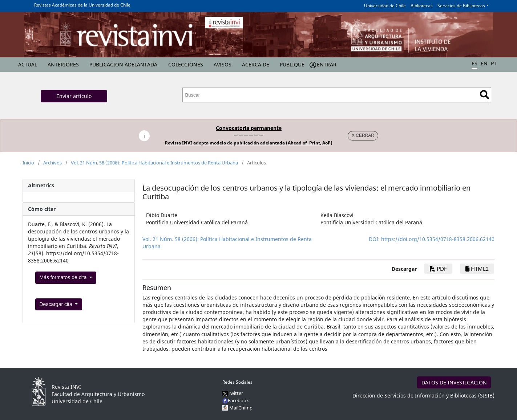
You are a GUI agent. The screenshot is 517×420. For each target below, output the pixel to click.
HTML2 (477, 269)
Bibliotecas (422, 6)
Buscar (484, 95)
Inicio (28, 163)
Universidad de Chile (385, 6)
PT (494, 63)
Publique (292, 64)
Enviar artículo (74, 96)
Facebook (236, 400)
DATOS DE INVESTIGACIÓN (454, 382)
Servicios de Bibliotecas (461, 6)
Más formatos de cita (64, 277)
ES (474, 63)
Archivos (52, 163)
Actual (28, 64)
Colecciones (186, 64)
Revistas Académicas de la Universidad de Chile (82, 5)
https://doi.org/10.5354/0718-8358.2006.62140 (438, 239)
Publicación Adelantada (123, 64)
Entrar (327, 64)
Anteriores (63, 64)
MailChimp (241, 408)
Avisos (223, 64)
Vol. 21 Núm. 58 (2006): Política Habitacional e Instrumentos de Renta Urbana (154, 163)
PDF (438, 269)
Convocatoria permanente (249, 128)
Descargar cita (57, 304)
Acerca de (256, 64)
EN (484, 63)
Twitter (233, 393)
